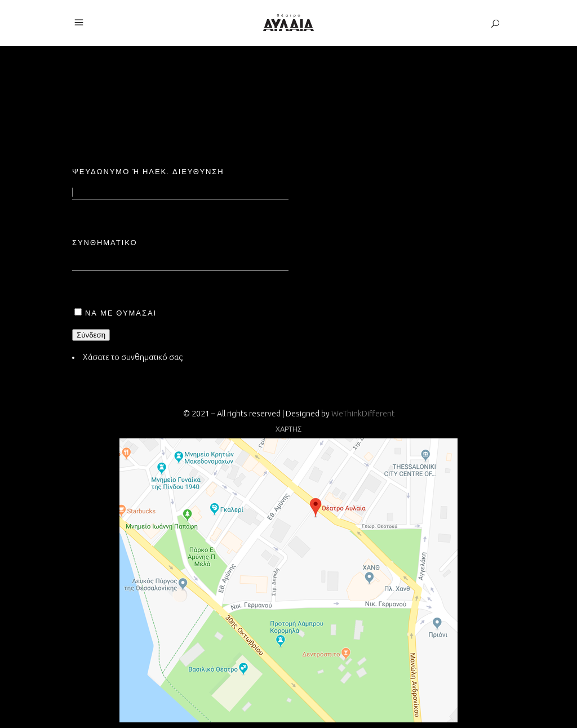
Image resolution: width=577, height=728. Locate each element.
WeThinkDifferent (363, 414)
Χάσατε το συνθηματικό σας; (133, 357)
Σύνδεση (91, 335)
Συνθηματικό (105, 242)
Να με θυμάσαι (121, 313)
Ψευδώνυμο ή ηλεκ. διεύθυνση (148, 171)
